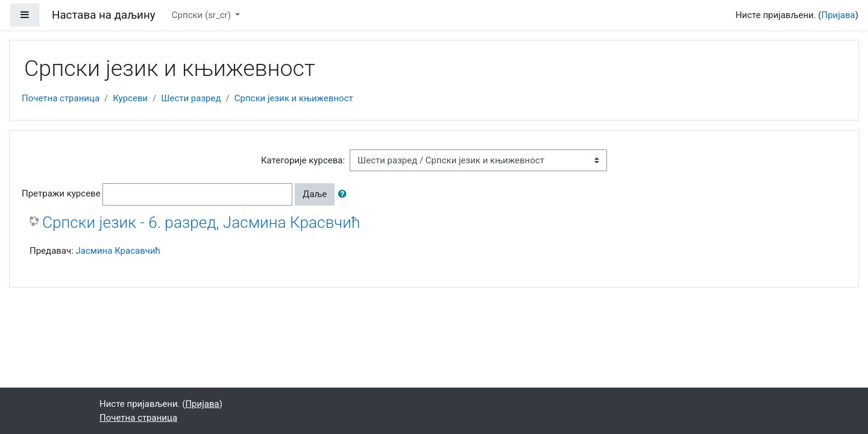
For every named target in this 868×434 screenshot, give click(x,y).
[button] (345, 194)
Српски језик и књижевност (294, 98)
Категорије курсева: (303, 160)
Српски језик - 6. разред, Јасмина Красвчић (201, 222)
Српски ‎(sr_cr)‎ (203, 15)
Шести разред (191, 98)
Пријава (838, 15)
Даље (315, 194)
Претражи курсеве (61, 193)
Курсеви (130, 98)
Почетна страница (61, 98)
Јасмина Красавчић (118, 251)
